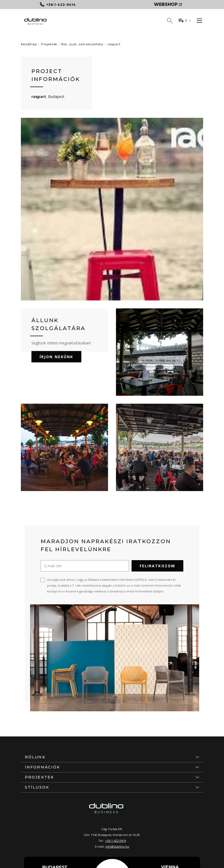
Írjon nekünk (56, 357)
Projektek (49, 44)
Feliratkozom (157, 566)
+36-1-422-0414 (116, 841)
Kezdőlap (29, 44)
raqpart (114, 44)
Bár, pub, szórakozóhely (82, 44)
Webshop (168, 4)
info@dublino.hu (117, 846)
